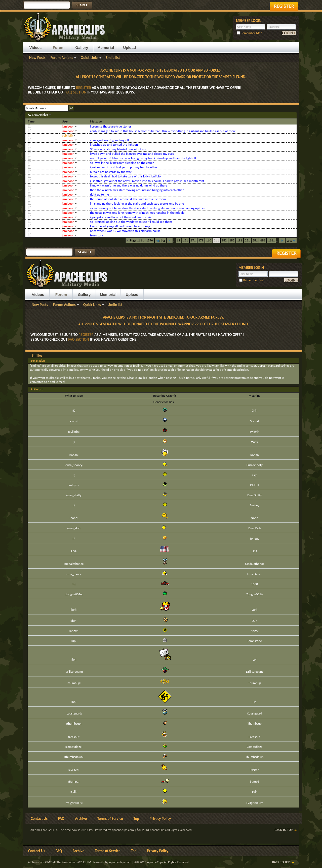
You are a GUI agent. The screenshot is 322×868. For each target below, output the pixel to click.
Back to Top (284, 830)
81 (178, 240)
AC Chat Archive (38, 115)
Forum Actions (62, 58)
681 (263, 240)
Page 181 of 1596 (142, 240)
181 (216, 240)
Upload (129, 48)
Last (291, 241)
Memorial (106, 48)
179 (201, 240)
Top (136, 819)
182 (224, 240)
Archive (81, 819)
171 (193, 240)
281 (255, 240)
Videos (36, 48)
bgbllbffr (68, 135)
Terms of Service (110, 819)
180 (209, 240)
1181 (271, 240)
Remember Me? (249, 33)
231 (247, 240)
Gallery (82, 48)
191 (240, 240)
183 (232, 240)
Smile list (113, 58)
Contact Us (39, 819)
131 (185, 240)
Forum (59, 48)
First (160, 241)
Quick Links (90, 58)
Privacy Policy (160, 819)
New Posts (37, 58)
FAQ (61, 819)
